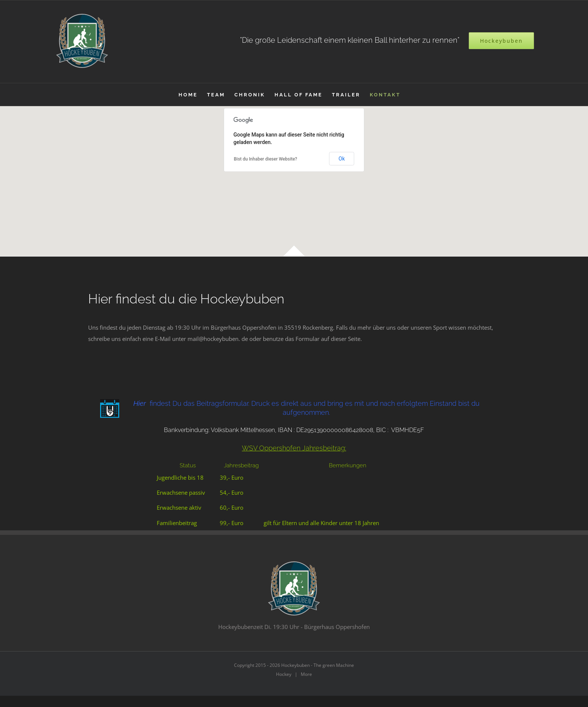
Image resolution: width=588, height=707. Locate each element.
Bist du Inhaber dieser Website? (266, 159)
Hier (140, 403)
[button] (294, 177)
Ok (342, 159)
